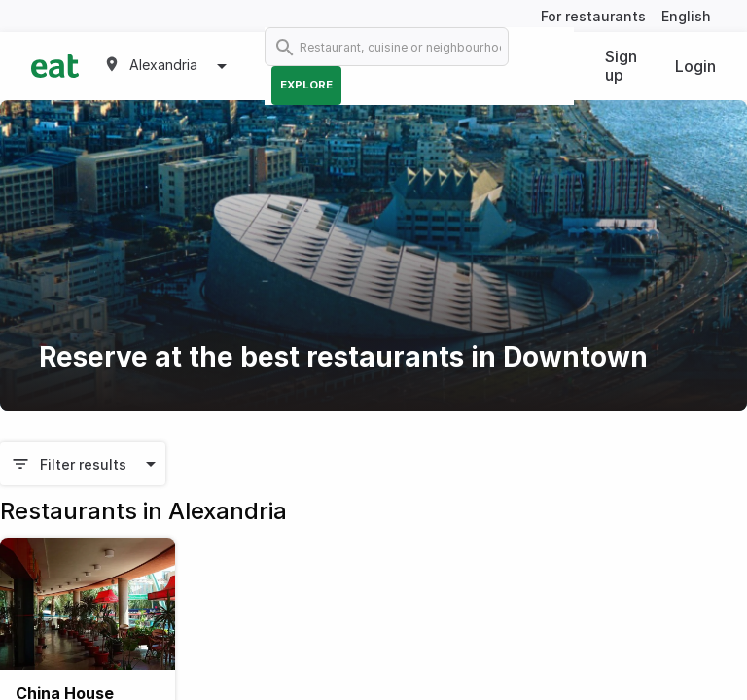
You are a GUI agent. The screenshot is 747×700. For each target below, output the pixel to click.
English (686, 16)
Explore (306, 85)
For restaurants (593, 16)
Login (695, 66)
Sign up (621, 66)
